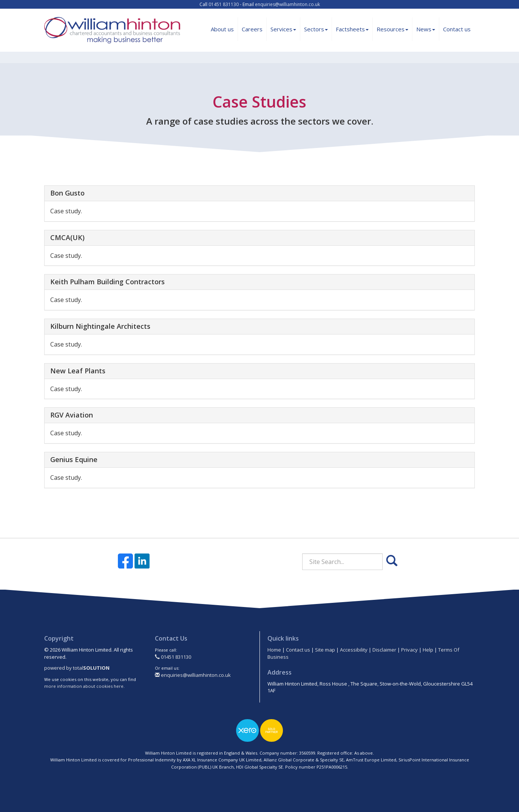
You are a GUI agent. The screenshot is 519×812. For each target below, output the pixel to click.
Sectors (316, 29)
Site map (325, 650)
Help (428, 650)
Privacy (409, 650)
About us (222, 29)
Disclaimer (384, 650)
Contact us (457, 29)
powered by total (77, 668)
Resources (392, 29)
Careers (252, 29)
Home (274, 650)
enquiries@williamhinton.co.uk (287, 4)
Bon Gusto (67, 193)
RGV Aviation (72, 415)
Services (283, 29)
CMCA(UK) (67, 237)
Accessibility (354, 650)
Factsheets (352, 29)
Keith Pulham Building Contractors (107, 282)
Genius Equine (74, 459)
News (426, 29)
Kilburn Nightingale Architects (100, 326)
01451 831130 (224, 4)
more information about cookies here (84, 686)
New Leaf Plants (78, 371)
